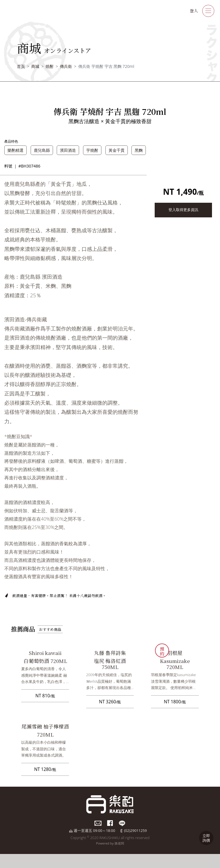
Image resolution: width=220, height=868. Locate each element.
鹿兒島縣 (42, 150)
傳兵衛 (66, 66)
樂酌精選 (15, 150)
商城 (35, 66)
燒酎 (50, 66)
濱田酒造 (68, 150)
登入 (194, 11)
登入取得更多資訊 (183, 210)
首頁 (21, 66)
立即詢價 (206, 838)
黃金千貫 (117, 150)
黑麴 (139, 150)
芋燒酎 (92, 150)
